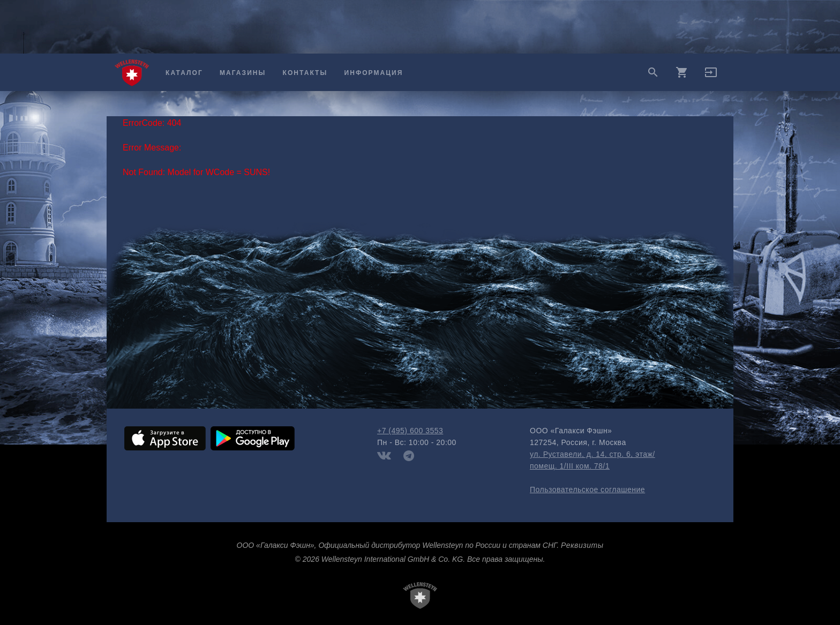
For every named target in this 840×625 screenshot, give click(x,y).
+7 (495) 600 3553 (410, 431)
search (653, 72)
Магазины (243, 73)
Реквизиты (582, 545)
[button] (711, 76)
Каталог (184, 73)
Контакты (305, 73)
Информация (374, 73)
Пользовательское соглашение (587, 490)
